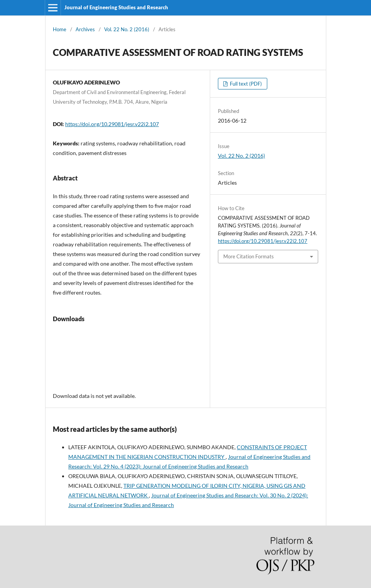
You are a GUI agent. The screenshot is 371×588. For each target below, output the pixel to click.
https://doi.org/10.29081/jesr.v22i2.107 (112, 124)
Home (60, 29)
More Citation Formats (249, 256)
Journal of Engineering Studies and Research (116, 7)
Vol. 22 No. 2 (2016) (127, 29)
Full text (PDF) (245, 84)
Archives (85, 29)
